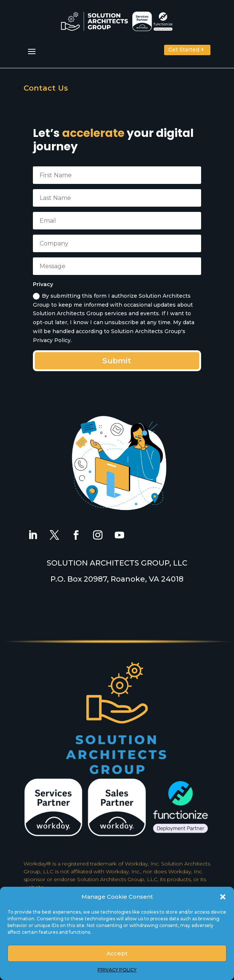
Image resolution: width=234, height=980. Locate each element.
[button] (223, 897)
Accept (117, 953)
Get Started (184, 50)
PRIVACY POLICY (117, 970)
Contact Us (46, 88)
